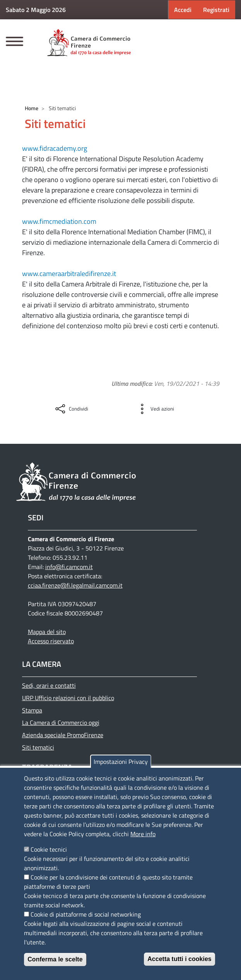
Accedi (183, 10)
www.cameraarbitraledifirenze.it (69, 274)
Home (32, 108)
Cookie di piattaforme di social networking (86, 914)
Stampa (32, 710)
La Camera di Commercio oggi (61, 723)
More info (143, 834)
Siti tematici (38, 747)
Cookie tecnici (49, 849)
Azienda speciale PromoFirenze (63, 735)
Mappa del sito (47, 632)
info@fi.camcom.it (69, 567)
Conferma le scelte (55, 959)
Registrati (216, 10)
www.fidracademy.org (55, 148)
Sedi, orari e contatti (49, 685)
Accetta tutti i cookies (179, 959)
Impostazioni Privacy (121, 762)
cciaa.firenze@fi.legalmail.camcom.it (75, 585)
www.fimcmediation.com (59, 221)
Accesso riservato (51, 641)
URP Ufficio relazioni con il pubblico (68, 698)
